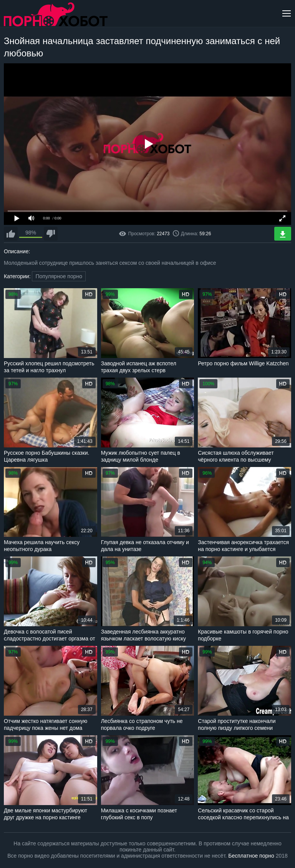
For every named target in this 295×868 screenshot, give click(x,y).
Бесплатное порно (251, 856)
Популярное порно (59, 276)
